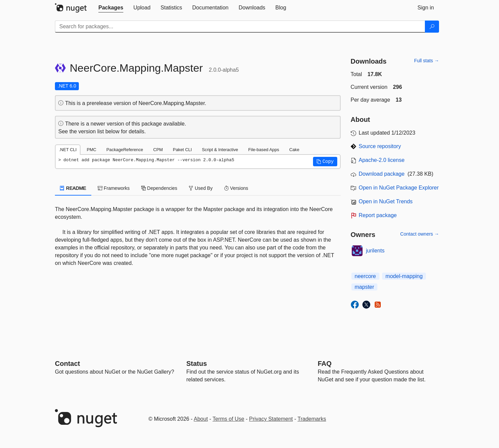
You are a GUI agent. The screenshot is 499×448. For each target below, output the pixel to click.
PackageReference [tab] (125, 150)
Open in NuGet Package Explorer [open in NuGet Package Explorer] (399, 188)
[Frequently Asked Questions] (325, 364)
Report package (378, 215)
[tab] (111, 8)
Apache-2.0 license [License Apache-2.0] (382, 160)
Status (197, 364)
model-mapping (404, 276)
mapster (365, 287)
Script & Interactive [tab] (220, 150)
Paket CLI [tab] (182, 150)
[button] (325, 162)
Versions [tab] (236, 188)
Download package (382, 174)
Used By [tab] (201, 188)
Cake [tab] (294, 150)
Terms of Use (228, 419)
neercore (365, 276)
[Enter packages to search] (240, 27)
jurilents (375, 251)
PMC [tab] (91, 150)
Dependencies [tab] (159, 188)
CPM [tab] (158, 150)
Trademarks (312, 419)
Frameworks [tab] (114, 188)
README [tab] (73, 188)
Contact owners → (420, 234)
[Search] (432, 27)
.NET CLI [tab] (68, 150)
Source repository (380, 146)
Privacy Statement (271, 419)
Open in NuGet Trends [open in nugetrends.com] (386, 201)
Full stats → (427, 61)
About (201, 419)
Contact (67, 364)
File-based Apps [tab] (264, 150)
